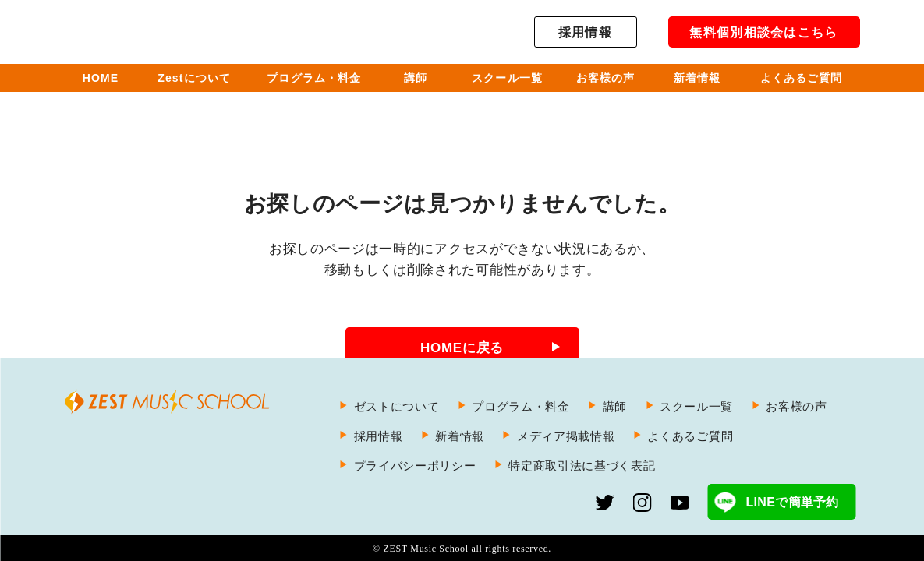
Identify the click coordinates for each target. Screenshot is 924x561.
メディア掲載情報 (566, 436)
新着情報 (460, 436)
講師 (615, 406)
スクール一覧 (696, 406)
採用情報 (585, 32)
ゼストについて (397, 406)
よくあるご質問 (690, 436)
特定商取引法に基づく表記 (582, 466)
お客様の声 (796, 406)
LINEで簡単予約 (792, 502)
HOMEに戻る (462, 348)
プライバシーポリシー (415, 466)
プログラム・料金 (520, 406)
